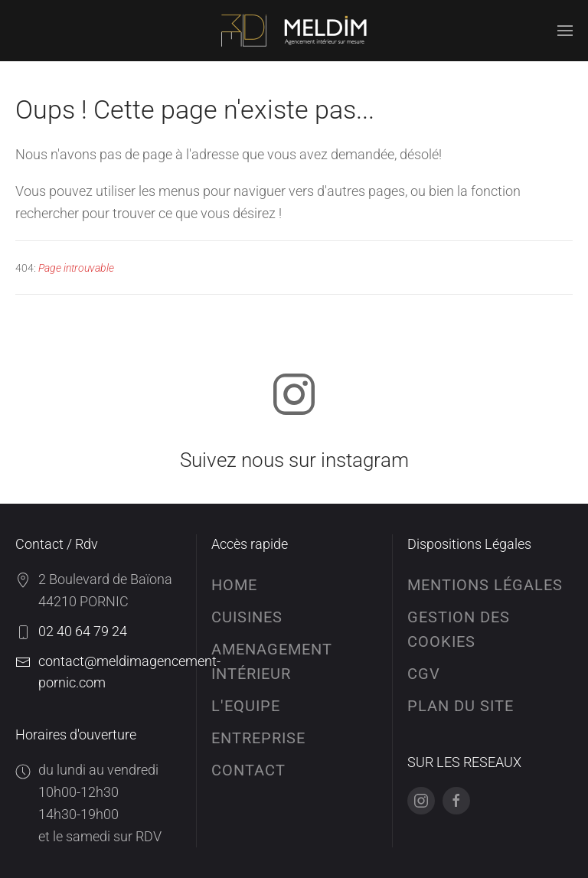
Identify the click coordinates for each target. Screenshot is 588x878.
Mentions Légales (485, 585)
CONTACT (248, 770)
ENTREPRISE (258, 738)
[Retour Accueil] (294, 31)
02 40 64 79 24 (83, 631)
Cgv (424, 674)
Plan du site (461, 706)
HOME (234, 585)
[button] (565, 31)
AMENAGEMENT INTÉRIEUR (272, 661)
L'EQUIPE (246, 706)
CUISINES (247, 617)
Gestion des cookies (459, 629)
